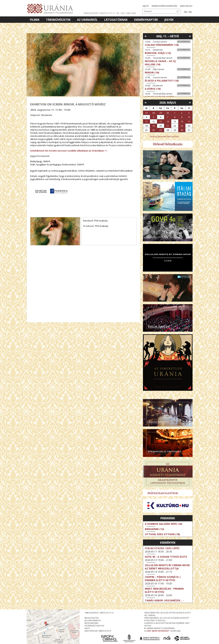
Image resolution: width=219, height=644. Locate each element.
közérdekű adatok (94, 626)
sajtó (87, 628)
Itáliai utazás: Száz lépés (162, 548)
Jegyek (169, 20)
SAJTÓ (146, 6)
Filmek (35, 20)
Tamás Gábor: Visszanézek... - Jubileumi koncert (164, 602)
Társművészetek (58, 20)
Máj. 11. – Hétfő (168, 36)
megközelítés (92, 618)
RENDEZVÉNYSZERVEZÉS (164, 6)
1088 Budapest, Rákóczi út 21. (99, 13)
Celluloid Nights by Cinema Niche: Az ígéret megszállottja (168, 567)
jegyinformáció (93, 620)
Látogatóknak (116, 20)
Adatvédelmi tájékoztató (98, 631)
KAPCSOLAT (186, 6)
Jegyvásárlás (184, 41)
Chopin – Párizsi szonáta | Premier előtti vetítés (163, 579)
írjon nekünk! (91, 623)
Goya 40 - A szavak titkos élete (166, 557)
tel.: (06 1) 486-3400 (126, 13)
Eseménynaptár (146, 20)
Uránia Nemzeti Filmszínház (164, 136)
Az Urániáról (87, 20)
